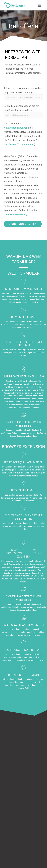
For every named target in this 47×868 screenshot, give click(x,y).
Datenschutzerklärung (15, 214)
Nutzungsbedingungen (16, 128)
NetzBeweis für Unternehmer (19, 144)
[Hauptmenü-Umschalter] (40, 5)
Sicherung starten (23, 224)
